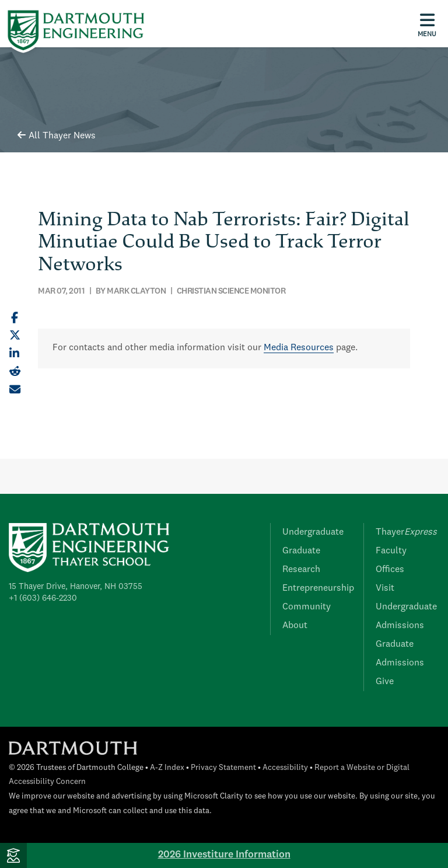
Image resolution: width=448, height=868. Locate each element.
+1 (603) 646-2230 (43, 598)
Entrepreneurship (318, 588)
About (295, 626)
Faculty (391, 551)
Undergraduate (313, 532)
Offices (390, 570)
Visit (385, 588)
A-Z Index (167, 768)
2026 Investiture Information (224, 855)
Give (385, 682)
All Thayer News (57, 136)
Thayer (406, 532)
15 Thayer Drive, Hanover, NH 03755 (76, 587)
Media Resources (299, 348)
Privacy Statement (223, 768)
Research (301, 570)
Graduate (301, 551)
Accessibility (285, 768)
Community (307, 607)
